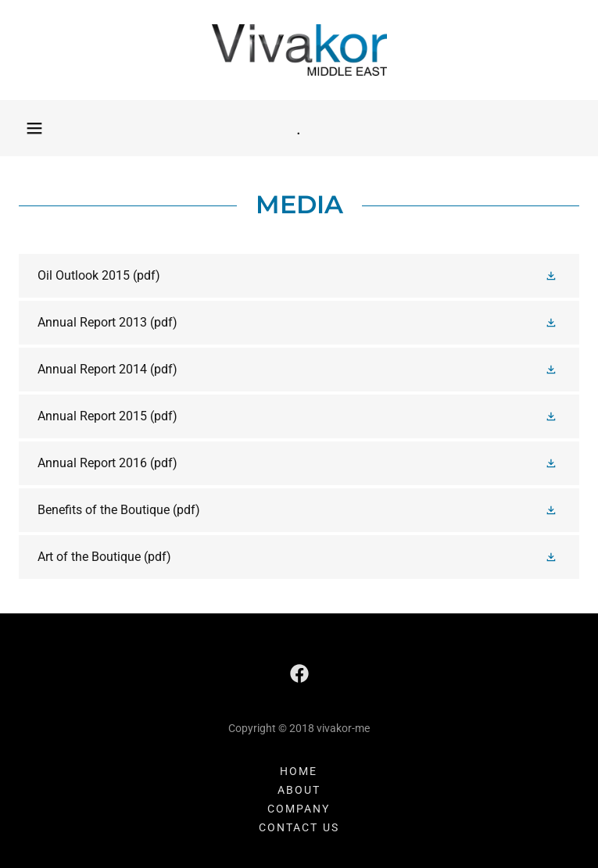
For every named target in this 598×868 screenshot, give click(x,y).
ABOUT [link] (299, 790)
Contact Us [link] (299, 827)
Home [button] (299, 771)
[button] (34, 128)
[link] (299, 50)
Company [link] (299, 809)
